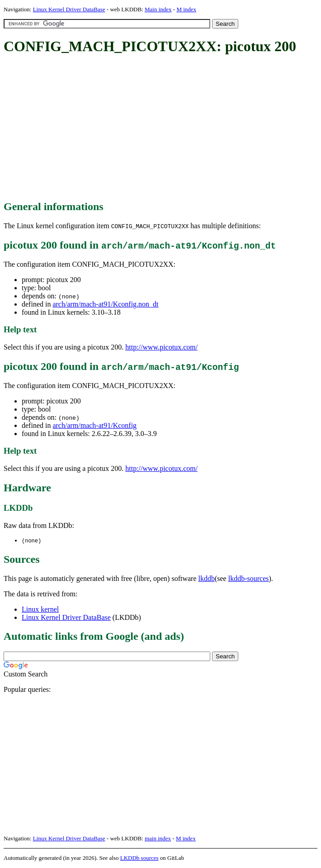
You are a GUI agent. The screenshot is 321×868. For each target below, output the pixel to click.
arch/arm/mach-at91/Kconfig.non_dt (105, 304)
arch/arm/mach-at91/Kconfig (94, 425)
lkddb (207, 579)
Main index (158, 9)
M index (186, 9)
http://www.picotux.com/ (161, 347)
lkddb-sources (249, 579)
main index (158, 839)
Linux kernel (40, 610)
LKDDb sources (139, 858)
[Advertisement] (162, 128)
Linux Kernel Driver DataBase (69, 9)
